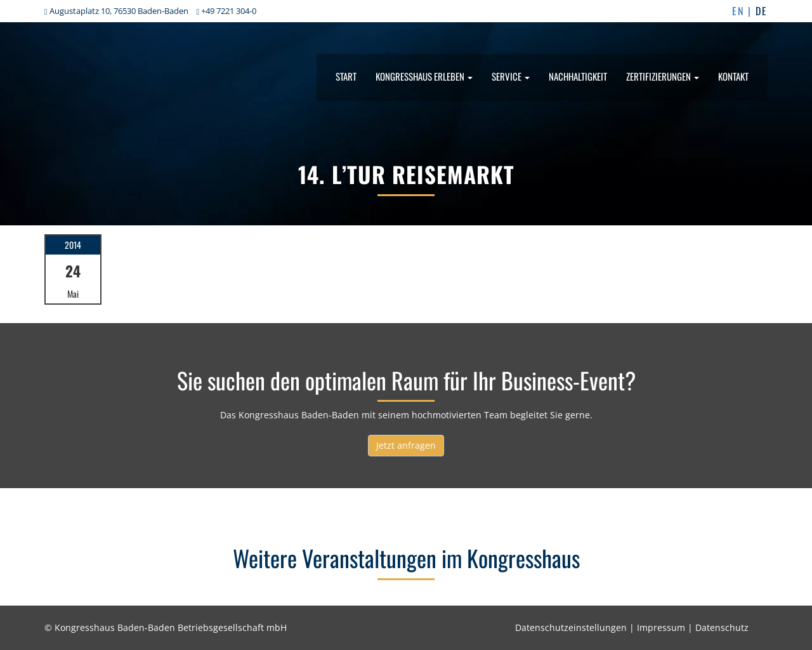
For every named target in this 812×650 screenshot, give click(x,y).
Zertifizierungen (663, 76)
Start (346, 76)
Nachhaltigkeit (578, 76)
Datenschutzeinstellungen (571, 627)
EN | (744, 11)
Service (511, 76)
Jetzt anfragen (406, 445)
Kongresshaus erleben (424, 76)
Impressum (661, 627)
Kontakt (733, 76)
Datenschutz (722, 627)
